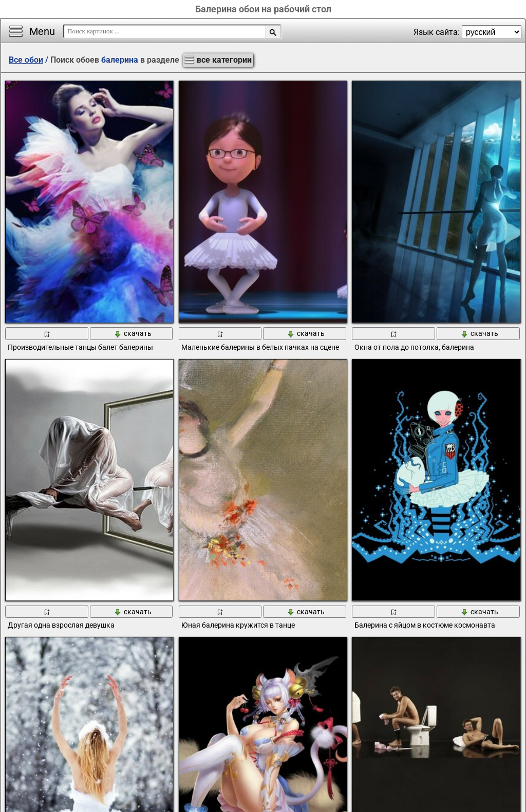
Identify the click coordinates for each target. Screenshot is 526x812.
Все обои (26, 60)
